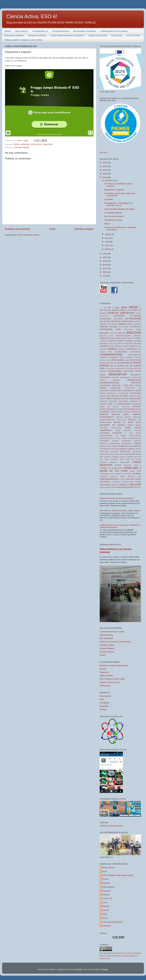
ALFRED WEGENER (112, 321)
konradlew (78, 969)
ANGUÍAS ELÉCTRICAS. (108, 324)
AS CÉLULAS (124, 327)
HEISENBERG (124, 401)
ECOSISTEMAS (115, 371)
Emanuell (106, 891)
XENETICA (115, 485)
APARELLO (137, 324)
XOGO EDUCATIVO (125, 487)
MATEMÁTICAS (136, 412)
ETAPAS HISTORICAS (108, 393)
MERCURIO (137, 417)
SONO (122, 459)
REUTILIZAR (124, 454)
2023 (105, 174)
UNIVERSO (137, 474)
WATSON (138, 482)
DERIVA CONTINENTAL (108, 363)
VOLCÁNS (116, 482)
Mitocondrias (122, 420)
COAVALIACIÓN (121, 352)
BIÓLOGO (113, 333)
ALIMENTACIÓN (127, 321)
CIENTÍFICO (132, 349)
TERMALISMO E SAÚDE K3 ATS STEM (23, 40)
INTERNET (137, 407)
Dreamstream (105, 696)
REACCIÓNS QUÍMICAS (109, 452)
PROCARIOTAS (105, 449)
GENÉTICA (104, 401)
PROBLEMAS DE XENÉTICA (130, 446)
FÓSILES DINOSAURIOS (131, 399)
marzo (108, 245)
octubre (108, 234)
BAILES (138, 329)
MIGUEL (106, 906)
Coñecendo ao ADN (98, 36)
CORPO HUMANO (126, 357)
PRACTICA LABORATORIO (110, 444)
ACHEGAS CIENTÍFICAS (121, 313)
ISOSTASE (118, 409)
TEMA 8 (138, 465)
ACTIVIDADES (135, 316)
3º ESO (108, 308)
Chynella (106, 883)
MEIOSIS (128, 417)
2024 (105, 170)
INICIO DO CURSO (109, 407)
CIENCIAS (122, 349)
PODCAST (137, 441)
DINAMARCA (120, 368)
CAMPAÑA (112, 341)
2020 (105, 257)
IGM (110, 404)
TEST (139, 471)
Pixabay (103, 709)
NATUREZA (104, 428)
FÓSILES (117, 399)
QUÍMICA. (131, 449)
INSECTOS (126, 407)
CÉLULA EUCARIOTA (116, 344)
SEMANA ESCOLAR (134, 457)
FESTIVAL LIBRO (135, 396)
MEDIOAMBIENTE (107, 417)
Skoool (103, 655)
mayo (107, 242)
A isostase (109, 199)
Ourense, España (22, 147)
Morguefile (104, 706)
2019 (105, 261)
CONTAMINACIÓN (135, 355)
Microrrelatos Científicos (85, 31)
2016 (105, 272)
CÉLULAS (137, 344)
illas (115, 404)
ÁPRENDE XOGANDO (109, 327)
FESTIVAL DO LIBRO (120, 396)
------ (101, 308)
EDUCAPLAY (36, 144)
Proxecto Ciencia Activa (110, 682)
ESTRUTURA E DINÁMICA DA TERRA (126, 391)
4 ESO (116, 308)
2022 (105, 177)
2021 (105, 254)
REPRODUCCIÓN (113, 454)
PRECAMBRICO (127, 444)
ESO (131, 385)
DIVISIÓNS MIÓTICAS (133, 368)
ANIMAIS (122, 324)
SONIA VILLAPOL (111, 459)
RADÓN (138, 449)
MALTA (121, 412)
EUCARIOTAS (123, 393)
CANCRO (120, 341)
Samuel (106, 910)
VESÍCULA (114, 476)
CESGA (111, 346)
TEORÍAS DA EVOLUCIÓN (111, 468)
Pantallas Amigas (107, 645)
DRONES (103, 371)
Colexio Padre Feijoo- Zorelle (112, 632)
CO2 (140, 349)
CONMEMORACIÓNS (111, 354)
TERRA (132, 471)
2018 (105, 265)
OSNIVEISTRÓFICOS (107, 438)
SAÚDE (132, 454)
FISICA (102, 399)
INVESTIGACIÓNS (107, 409)
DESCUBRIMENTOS (125, 363)
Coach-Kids (117, 36)
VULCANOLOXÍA (127, 482)
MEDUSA (119, 417)
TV (111, 474)
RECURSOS (137, 452)
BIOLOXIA (122, 333)
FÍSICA (109, 399)
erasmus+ (117, 380)
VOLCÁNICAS (105, 482)
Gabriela (106, 895)
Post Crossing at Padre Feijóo (112, 679)
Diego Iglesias (108, 887)
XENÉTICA (124, 485)
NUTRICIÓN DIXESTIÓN (111, 433)
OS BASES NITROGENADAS (128, 436)
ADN (101, 321)
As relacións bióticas (113, 213)
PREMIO (138, 444)
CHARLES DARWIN (129, 346)
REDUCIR (103, 454)
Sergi (105, 914)
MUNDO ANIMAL (134, 425)
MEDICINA (104, 414)
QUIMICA (123, 449)
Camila (105, 879)
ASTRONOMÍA (106, 329)
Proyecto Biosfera (107, 648)
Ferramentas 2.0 (40, 31)
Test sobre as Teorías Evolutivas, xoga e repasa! (120, 511)
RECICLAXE (125, 452)
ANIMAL (130, 324)
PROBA (115, 446)
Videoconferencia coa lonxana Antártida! (117, 498)
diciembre (109, 180)
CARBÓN (129, 341)
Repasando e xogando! (114, 190)
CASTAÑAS (137, 341)
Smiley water (105, 686)
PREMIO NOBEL (106, 446)
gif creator (104, 152)
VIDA (139, 476)
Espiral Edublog (106, 635)
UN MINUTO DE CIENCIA (122, 474)
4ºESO (17, 144)
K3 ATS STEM (133, 36)
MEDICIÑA (116, 414)
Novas (8, 31)
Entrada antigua (84, 229)
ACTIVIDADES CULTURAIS (111, 319)
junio (107, 238)
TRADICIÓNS (104, 474)
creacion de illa (105, 360)
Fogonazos (104, 672)
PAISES (124, 438)
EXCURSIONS (135, 393)
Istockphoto (105, 703)
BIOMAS (103, 338)
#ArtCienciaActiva (61, 31)
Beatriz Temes (108, 867)
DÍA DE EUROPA (117, 366)
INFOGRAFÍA (136, 404)
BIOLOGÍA (104, 333)
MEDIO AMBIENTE (132, 414)
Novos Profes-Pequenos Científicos (67, 36)
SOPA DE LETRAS (133, 459)
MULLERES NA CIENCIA (112, 425)
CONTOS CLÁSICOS (108, 357)
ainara (105, 918)
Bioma (107, 224)
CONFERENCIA (136, 352)
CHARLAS (118, 346)
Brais (105, 871)
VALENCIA (103, 476)
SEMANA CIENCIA (119, 457)
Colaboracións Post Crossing (114, 31)
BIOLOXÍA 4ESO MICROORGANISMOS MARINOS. (120, 336)
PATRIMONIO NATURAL (109, 441)
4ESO (124, 307)
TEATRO (118, 465)
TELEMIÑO (128, 465)
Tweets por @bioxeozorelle (111, 826)
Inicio (52, 229)
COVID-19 (138, 357)
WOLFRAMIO (105, 485)
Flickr (102, 699)
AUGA (118, 329)
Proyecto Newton (107, 652)
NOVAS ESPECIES (123, 430)
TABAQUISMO (125, 462)
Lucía (105, 902)
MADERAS (114, 412)
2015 (105, 276)
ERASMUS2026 (134, 380)
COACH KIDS (106, 352)
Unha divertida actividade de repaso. (120, 209)
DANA (127, 360)
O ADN (129, 433)
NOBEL (128, 428)
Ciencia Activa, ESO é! (32, 16)
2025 (105, 166)
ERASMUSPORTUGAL (110, 383)
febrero (108, 249)
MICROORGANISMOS (107, 420)
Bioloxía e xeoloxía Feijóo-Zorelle (114, 665)
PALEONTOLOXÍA (135, 438)
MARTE (127, 412)
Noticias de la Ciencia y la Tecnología (115, 642)
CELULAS (128, 344)
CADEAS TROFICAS (127, 338)
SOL (101, 459)
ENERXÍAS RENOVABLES (121, 377)
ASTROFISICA (135, 327)
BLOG (109, 338)
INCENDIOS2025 (124, 404)
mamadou (107, 926)
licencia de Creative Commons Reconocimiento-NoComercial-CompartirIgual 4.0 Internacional (120, 956)
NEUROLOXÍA (116, 428)
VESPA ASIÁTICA (127, 476)
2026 (105, 163)
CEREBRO (104, 346)
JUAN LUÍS (107, 899)
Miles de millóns (106, 676)
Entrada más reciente (18, 229)
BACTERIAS (128, 329)
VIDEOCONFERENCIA (109, 479)
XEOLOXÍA (48, 144)
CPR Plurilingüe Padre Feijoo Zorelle (118, 875)
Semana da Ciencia (37, 36)
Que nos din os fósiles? (114, 216)
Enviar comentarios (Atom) (28, 235)
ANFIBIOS (138, 321)
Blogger (105, 969)
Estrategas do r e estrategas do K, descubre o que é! (119, 204)
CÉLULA (103, 343)
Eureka (103, 669)
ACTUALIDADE (133, 318)
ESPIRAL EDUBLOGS (110, 388)
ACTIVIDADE (119, 316)
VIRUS (123, 479)
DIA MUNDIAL (110, 368)
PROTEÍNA (115, 449)
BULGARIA (116, 338)
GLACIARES (113, 401)
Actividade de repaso (113, 220)
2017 (105, 268)
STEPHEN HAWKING (108, 462)
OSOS (118, 438)
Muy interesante (106, 638)
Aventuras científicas (14, 36)
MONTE (138, 422)
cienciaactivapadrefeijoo (113, 922)
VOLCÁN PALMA (134, 479)
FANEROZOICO (105, 396)
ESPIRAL (138, 385)
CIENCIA (112, 349)
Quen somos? (22, 31)
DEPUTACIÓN (136, 360)
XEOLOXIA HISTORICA (108, 487)
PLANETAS (126, 441)
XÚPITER (137, 487)
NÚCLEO (138, 430)
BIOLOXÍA (25, 144)
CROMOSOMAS (118, 360)
